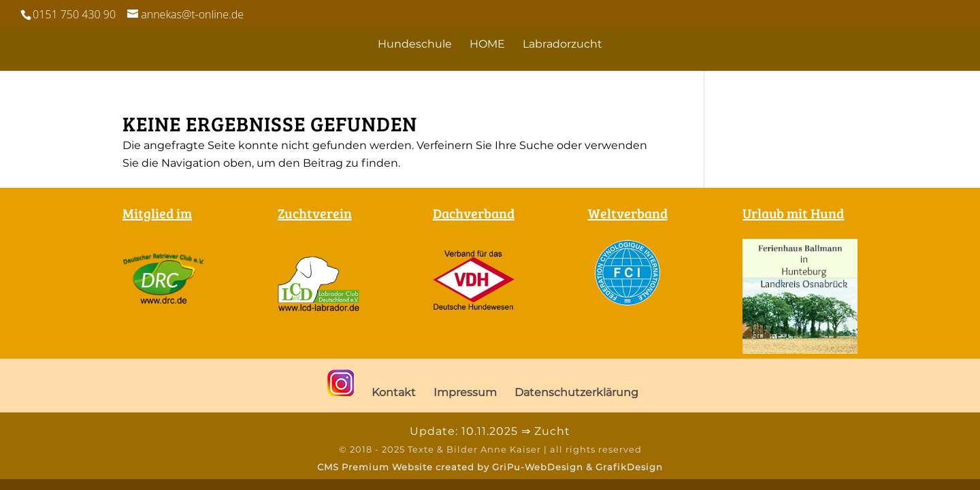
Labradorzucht (562, 45)
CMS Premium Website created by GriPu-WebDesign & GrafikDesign (490, 467)
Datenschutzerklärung (576, 392)
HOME (487, 45)
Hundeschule (415, 45)
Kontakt (394, 392)
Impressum (465, 392)
